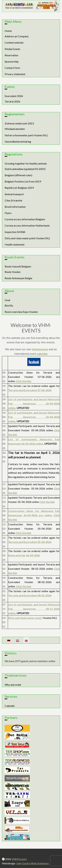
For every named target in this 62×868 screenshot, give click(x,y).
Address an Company (17, 36)
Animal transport (14, 194)
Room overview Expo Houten (21, 312)
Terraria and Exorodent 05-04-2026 (30, 542)
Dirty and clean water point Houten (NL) (27, 238)
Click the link (24, 381)
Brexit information (15, 207)
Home (8, 31)
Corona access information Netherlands (27, 225)
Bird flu (9, 305)
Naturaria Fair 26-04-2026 (24, 555)
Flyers (8, 213)
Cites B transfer (14, 200)
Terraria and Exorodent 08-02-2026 (30, 595)
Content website (14, 42)
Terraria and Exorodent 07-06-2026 (30, 390)
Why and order (13, 685)
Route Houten (13, 272)
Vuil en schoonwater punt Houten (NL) (26, 135)
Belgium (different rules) (18, 175)
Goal (7, 300)
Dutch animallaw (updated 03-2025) (25, 169)
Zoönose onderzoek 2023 (19, 123)
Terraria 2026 (12, 101)
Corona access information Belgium (25, 219)
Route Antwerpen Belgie (18, 278)
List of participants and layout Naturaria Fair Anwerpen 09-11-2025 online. (34, 609)
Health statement (15, 244)
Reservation (11, 55)
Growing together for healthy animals (26, 163)
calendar (42, 354)
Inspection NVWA (15, 232)
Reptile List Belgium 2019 (19, 188)
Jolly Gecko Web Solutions (32, 863)
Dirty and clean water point (25, 618)
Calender (10, 706)
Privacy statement (15, 74)
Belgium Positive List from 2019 (23, 181)
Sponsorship (12, 61)
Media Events (12, 49)
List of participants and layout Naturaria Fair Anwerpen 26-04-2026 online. (34, 403)
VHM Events (19, 859)
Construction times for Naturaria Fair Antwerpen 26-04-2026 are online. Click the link (34, 515)
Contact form (12, 68)
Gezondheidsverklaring (18, 141)
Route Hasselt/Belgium (18, 266)
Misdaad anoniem (15, 129)
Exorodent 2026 (14, 96)
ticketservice (40, 349)
